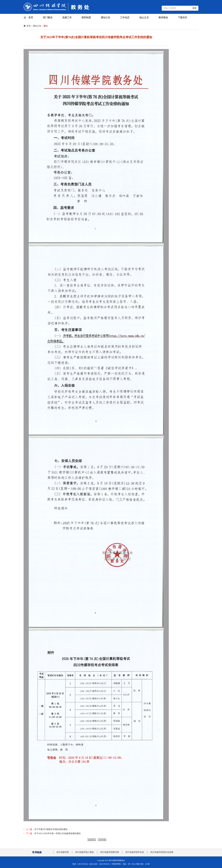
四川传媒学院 (63, 852)
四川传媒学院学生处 (135, 852)
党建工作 (67, 17)
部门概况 (48, 17)
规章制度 (86, 17)
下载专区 (183, 17)
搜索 (194, 8)
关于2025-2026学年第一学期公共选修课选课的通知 (57, 833)
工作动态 (125, 17)
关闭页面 (102, 840)
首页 (31, 17)
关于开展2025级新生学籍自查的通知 (51, 829)
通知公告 (106, 17)
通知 (45, 26)
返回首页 (92, 840)
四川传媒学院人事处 (85, 852)
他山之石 (144, 17)
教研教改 (163, 17)
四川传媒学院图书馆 (110, 852)
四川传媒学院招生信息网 (162, 852)
